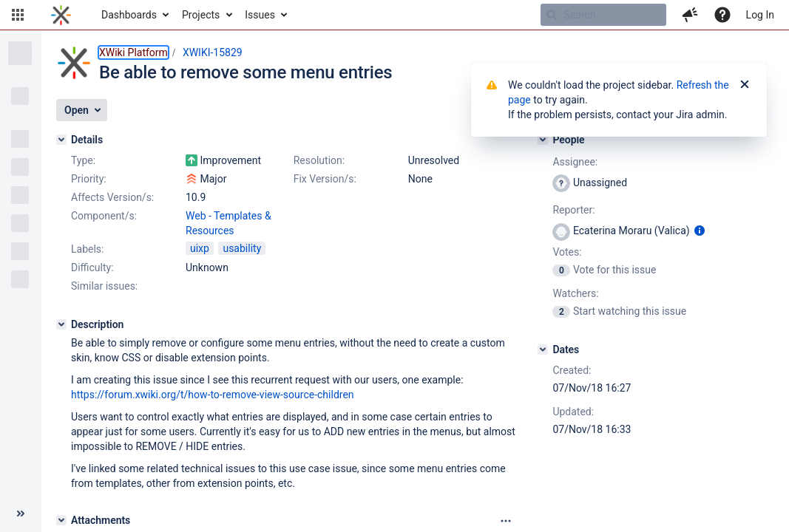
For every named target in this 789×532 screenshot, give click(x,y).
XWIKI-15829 (213, 52)
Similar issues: (104, 286)
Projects (201, 15)
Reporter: (573, 210)
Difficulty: (92, 267)
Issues (260, 15)
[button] (18, 15)
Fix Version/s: (325, 179)
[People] (543, 140)
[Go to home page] (61, 15)
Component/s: (104, 216)
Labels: (87, 249)
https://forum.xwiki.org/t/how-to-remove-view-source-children (213, 395)
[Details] (61, 140)
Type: (83, 160)
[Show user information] (700, 231)
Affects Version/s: (112, 197)
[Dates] (543, 349)
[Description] (61, 324)
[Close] (745, 85)
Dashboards (129, 15)
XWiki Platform (133, 52)
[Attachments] (61, 520)
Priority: (89, 179)
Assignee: (575, 162)
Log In (760, 15)
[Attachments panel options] (506, 521)
